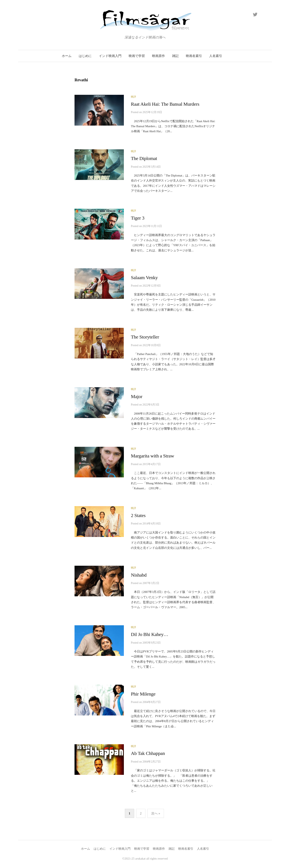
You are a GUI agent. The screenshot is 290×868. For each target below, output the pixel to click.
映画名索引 (194, 56)
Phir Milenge (143, 694)
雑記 (175, 56)
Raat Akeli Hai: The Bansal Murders (165, 104)
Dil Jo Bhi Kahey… (150, 634)
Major (137, 396)
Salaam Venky (144, 278)
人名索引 (216, 56)
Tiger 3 (138, 218)
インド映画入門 (110, 56)
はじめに (85, 56)
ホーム (67, 56)
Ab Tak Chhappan (148, 753)
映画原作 (158, 56)
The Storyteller (145, 337)
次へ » (156, 813)
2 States (138, 515)
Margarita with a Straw (152, 456)
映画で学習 (137, 56)
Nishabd (139, 575)
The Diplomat (144, 158)
